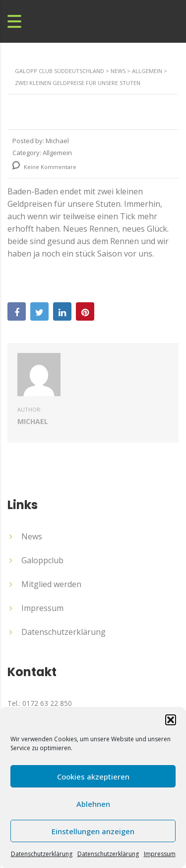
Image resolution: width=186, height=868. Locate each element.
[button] (171, 720)
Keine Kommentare (44, 167)
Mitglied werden (51, 584)
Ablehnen (93, 804)
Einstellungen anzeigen (93, 831)
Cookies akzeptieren (93, 777)
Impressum (160, 854)
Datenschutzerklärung (42, 854)
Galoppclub (42, 560)
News (32, 536)
